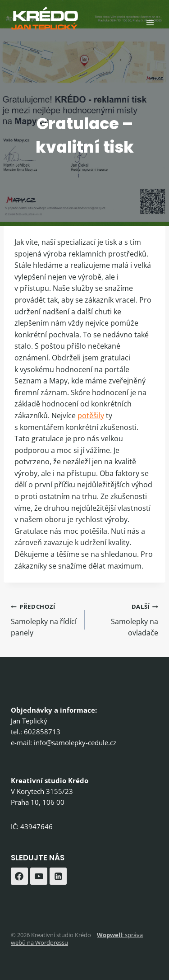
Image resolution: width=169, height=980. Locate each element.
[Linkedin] (58, 876)
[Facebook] (19, 876)
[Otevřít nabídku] (150, 22)
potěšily (91, 415)
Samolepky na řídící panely (44, 619)
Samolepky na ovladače (125, 619)
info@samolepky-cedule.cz (75, 742)
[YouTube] (39, 876)
